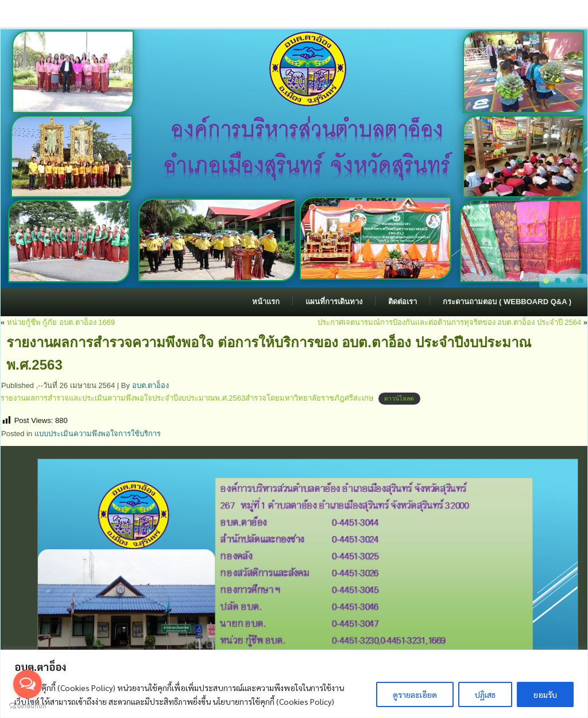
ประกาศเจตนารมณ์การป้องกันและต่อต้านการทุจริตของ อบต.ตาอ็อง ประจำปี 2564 (449, 322)
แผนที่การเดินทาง (334, 302)
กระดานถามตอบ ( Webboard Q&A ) (507, 302)
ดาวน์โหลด (399, 399)
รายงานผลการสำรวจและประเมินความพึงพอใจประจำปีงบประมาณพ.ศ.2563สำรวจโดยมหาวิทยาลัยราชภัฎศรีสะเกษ (187, 398)
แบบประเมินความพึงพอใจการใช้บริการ (98, 434)
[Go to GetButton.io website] (28, 706)
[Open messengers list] (28, 684)
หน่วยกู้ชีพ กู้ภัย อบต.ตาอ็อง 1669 (61, 322)
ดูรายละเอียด (415, 694)
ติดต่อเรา (403, 302)
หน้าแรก (266, 302)
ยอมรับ (545, 694)
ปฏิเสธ (485, 694)
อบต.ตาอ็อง (151, 385)
